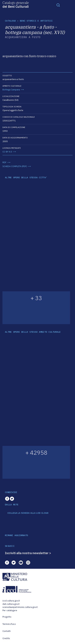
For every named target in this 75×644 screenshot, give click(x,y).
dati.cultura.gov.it (11, 604)
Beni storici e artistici (36, 21)
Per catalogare (10, 610)
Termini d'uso (9, 624)
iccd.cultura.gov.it (11, 601)
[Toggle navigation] (58, 5)
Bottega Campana (11, 90)
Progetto (7, 617)
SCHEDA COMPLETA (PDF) (15, 166)
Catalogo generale (16, 4)
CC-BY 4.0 (7, 152)
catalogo (10, 21)
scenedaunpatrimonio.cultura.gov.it (20, 607)
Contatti (7, 631)
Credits (6, 638)
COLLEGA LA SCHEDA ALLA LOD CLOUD (28, 513)
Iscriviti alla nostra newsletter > (28, 553)
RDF (4, 162)
